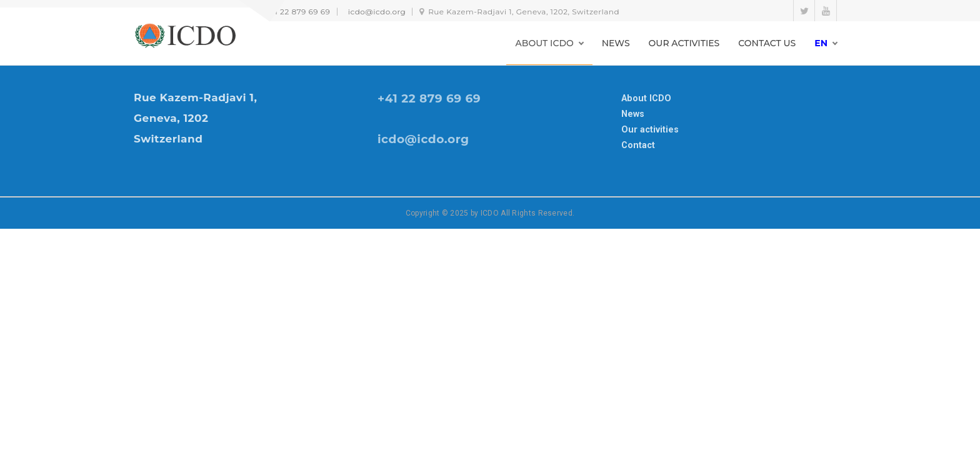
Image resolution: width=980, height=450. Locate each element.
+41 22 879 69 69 (297, 12)
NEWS (616, 43)
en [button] (821, 43)
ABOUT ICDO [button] (545, 43)
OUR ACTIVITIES (684, 43)
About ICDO (646, 98)
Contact (638, 145)
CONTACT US (767, 43)
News (633, 114)
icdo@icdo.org (377, 12)
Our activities (650, 129)
